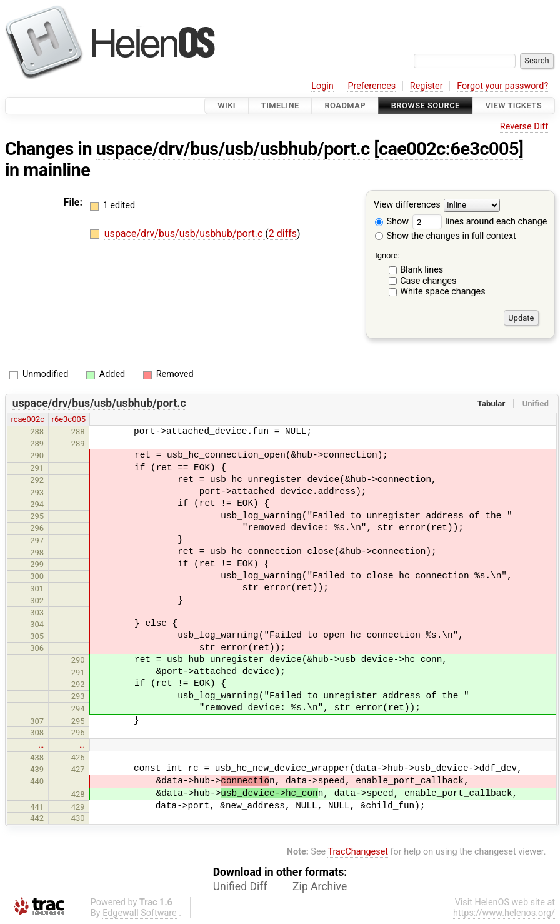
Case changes (428, 281)
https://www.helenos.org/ (504, 913)
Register (427, 86)
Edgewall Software (140, 913)
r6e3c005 (69, 419)
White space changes (443, 292)
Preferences (372, 86)
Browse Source (426, 105)
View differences (407, 205)
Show (392, 222)
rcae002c (27, 419)
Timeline (280, 105)
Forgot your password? (502, 86)
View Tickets (514, 105)
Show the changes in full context (446, 236)
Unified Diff (240, 886)
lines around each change (480, 222)
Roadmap (345, 105)
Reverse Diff (524, 127)
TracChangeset (358, 852)
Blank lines (422, 270)
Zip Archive (320, 886)
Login (322, 86)
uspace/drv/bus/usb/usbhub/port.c (233, 149)
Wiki (227, 105)
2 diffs (283, 234)
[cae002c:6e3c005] (448, 149)
